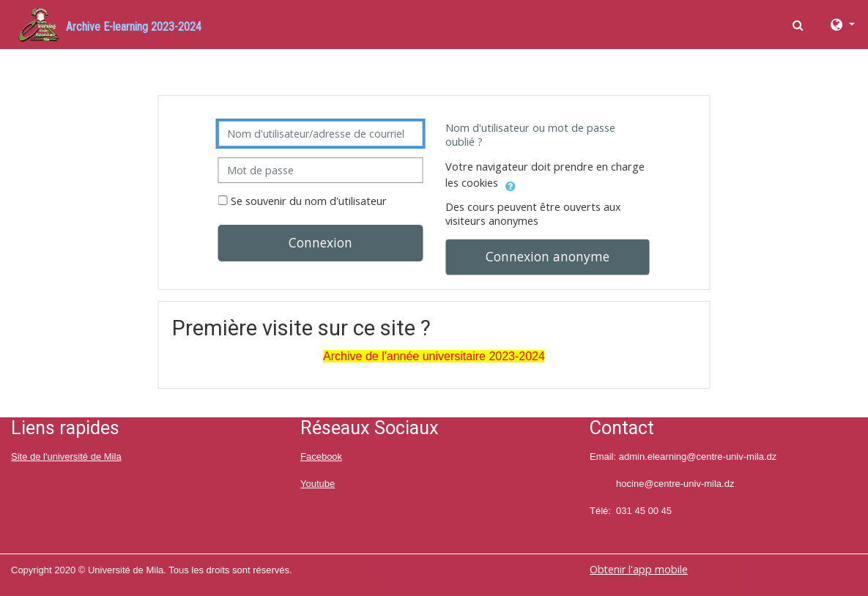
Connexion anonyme (548, 256)
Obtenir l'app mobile (639, 569)
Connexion (320, 242)
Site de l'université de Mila (66, 457)
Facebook (321, 457)
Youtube (318, 484)
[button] (800, 25)
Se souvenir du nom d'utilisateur (309, 201)
